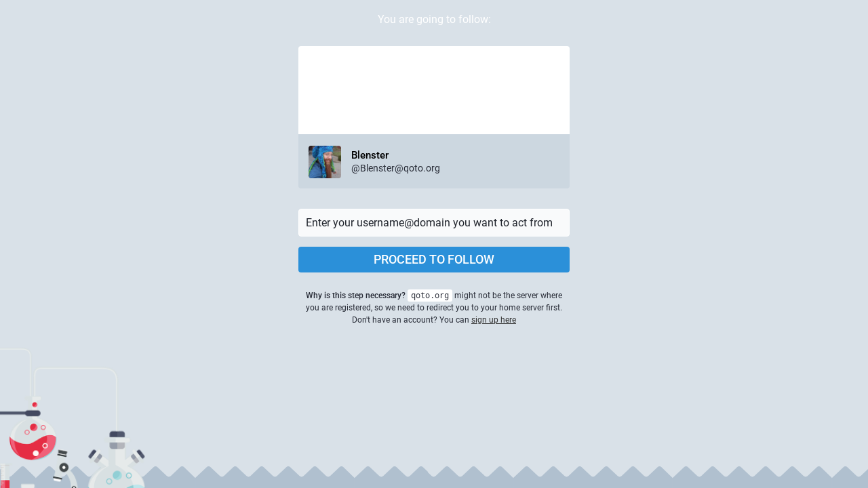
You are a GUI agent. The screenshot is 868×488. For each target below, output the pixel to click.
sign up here (494, 320)
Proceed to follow (434, 259)
